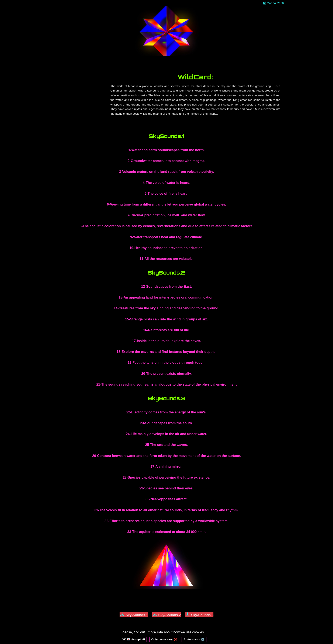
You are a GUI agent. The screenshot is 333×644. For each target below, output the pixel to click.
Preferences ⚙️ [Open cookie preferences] (194, 639)
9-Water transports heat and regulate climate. (167, 237)
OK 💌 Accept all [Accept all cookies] (133, 639)
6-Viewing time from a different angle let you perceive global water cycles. (167, 204)
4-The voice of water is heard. (166, 183)
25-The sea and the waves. (167, 445)
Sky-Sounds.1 (134, 614)
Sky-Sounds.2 (166, 614)
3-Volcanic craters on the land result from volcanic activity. (166, 172)
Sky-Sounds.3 (199, 614)
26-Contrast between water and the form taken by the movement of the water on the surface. (166, 456)
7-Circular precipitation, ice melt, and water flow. (166, 215)
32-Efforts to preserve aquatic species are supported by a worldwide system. (166, 521)
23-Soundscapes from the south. (166, 423)
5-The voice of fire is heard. (166, 194)
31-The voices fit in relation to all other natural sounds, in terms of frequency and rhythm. (166, 510)
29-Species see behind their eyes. (166, 488)
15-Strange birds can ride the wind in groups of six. (166, 319)
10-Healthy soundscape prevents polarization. (167, 248)
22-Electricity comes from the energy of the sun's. (166, 412)
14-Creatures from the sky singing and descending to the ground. (167, 308)
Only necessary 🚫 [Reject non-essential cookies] (164, 639)
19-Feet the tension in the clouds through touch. (166, 363)
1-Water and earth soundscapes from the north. (166, 150)
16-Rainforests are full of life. (166, 330)
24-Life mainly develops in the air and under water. (166, 434)
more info (155, 632)
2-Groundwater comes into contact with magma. (166, 161)
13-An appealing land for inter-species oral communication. (167, 297)
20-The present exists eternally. (166, 374)
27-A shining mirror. (167, 467)
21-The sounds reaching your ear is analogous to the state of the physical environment (167, 384)
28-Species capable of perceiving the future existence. (166, 477)
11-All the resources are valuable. (166, 259)
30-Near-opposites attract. (166, 499)
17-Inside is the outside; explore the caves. (166, 341)
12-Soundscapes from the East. (166, 287)
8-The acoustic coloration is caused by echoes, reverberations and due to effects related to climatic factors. (166, 226)
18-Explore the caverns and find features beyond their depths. (166, 352)
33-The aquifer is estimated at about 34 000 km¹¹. (166, 532)
